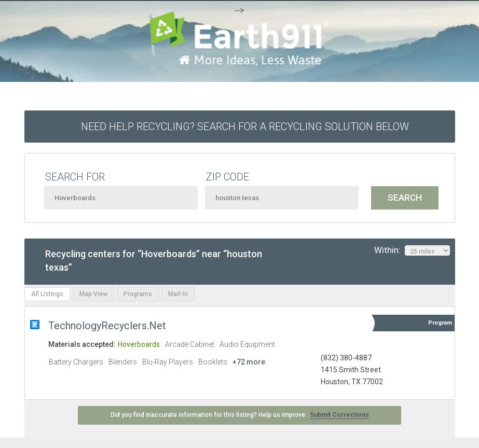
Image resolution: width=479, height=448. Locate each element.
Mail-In (178, 294)
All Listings (47, 294)
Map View (93, 294)
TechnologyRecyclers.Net (107, 326)
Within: (412, 250)
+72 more (249, 362)
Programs (138, 294)
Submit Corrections (339, 415)
